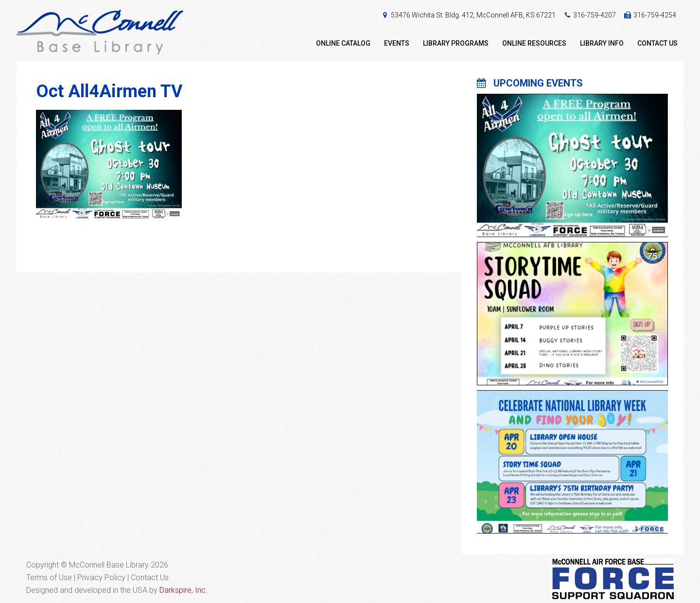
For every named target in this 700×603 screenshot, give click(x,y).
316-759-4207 (595, 15)
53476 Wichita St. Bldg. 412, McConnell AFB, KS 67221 (473, 15)
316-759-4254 (655, 15)
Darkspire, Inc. (184, 590)
